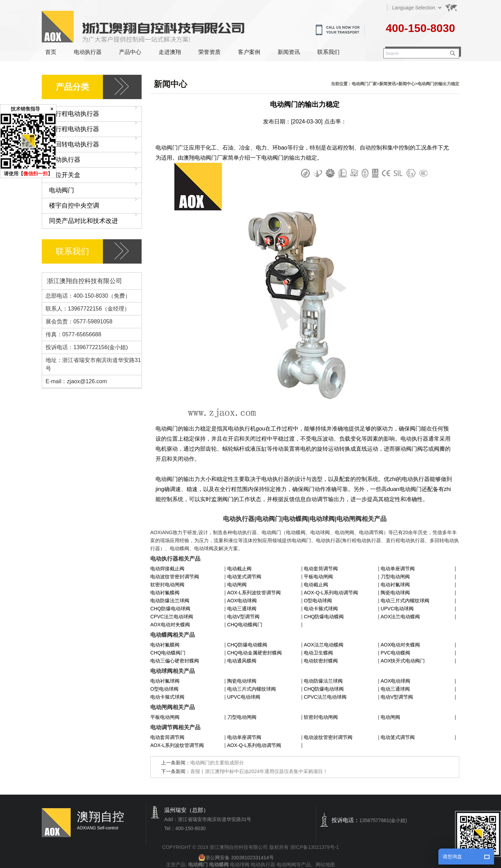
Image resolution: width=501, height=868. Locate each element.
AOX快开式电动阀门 (403, 661)
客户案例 (249, 52)
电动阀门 (95, 188)
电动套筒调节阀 (321, 569)
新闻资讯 (289, 52)
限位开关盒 (95, 173)
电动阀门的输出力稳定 (438, 84)
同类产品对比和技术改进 (95, 219)
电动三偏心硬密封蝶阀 (175, 661)
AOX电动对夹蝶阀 (170, 625)
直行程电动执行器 (95, 127)
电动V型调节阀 (243, 617)
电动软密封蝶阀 (321, 661)
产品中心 (130, 52)
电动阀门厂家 (364, 84)
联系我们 (328, 52)
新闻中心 (407, 84)
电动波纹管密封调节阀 (175, 577)
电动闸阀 (237, 585)
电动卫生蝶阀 (318, 653)
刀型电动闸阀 (395, 577)
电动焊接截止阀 (167, 569)
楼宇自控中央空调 (95, 204)
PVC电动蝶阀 (395, 653)
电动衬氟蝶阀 (165, 593)
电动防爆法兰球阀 (170, 601)
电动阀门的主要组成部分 (217, 763)
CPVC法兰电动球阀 (172, 617)
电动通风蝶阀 (242, 661)
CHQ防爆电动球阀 (170, 609)
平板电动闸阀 (318, 577)
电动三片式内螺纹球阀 (405, 601)
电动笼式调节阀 (244, 577)
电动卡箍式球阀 (321, 609)
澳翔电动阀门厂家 (206, 158)
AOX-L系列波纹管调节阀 (254, 593)
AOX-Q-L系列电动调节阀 (331, 593)
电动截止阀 (239, 569)
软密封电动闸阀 (167, 585)
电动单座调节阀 (398, 569)
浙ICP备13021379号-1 (315, 847)
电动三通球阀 (242, 609)
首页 (51, 52)
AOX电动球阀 (242, 601)
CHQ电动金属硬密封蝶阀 (255, 653)
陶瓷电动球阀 (395, 593)
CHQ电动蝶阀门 (245, 625)
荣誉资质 (209, 52)
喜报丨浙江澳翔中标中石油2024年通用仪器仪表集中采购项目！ (259, 771)
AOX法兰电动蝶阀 (400, 617)
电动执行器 (88, 52)
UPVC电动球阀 (397, 609)
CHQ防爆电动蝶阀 (324, 617)
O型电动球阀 (318, 601)
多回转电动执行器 (95, 142)
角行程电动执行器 (95, 112)
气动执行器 (95, 158)
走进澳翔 (170, 52)
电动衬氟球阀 (395, 585)
